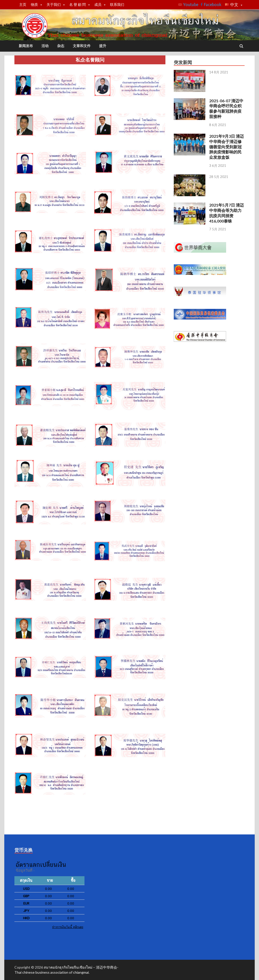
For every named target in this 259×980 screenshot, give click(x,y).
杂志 (61, 46)
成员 (98, 5)
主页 (23, 5)
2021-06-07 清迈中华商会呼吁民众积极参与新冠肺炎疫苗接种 (226, 108)
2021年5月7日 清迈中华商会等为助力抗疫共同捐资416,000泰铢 (226, 213)
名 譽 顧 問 (78, 5)
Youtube (191, 5)
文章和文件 (82, 46)
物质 (34, 5)
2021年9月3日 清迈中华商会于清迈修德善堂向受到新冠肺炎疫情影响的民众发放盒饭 (226, 147)
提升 (103, 46)
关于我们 (54, 5)
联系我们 (117, 5)
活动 (45, 46)
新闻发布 (26, 46)
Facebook (213, 5)
